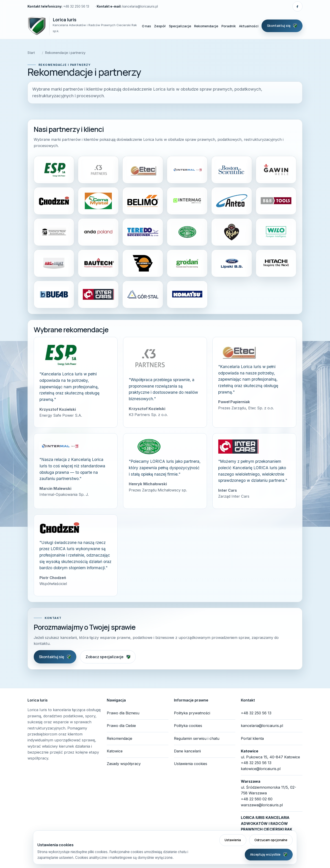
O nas (146, 26)
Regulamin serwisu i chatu (197, 738)
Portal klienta (252, 738)
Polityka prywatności (192, 713)
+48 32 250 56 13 (76, 6)
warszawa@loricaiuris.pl (262, 805)
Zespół (160, 26)
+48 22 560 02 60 (257, 799)
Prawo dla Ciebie (121, 726)
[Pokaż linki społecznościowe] (297, 6)
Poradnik (229, 26)
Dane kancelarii (187, 751)
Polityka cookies (188, 726)
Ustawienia (233, 840)
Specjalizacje (180, 26)
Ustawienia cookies (191, 764)
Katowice (115, 751)
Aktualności (249, 26)
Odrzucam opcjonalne (271, 840)
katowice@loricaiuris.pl (261, 769)
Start (31, 53)
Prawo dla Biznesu (123, 713)
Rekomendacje (206, 26)
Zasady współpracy (124, 764)
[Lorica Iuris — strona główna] (82, 26)
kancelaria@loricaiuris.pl (140, 6)
